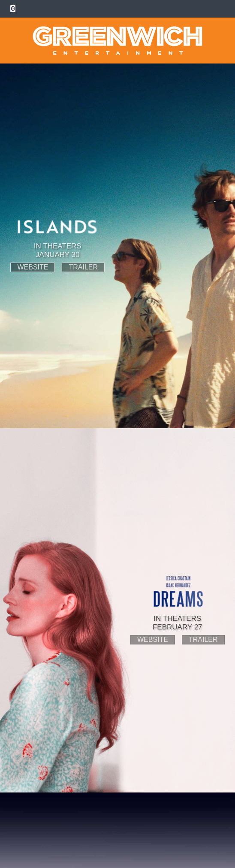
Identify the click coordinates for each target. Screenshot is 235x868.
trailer (83, 267)
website (33, 267)
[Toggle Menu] (13, 9)
